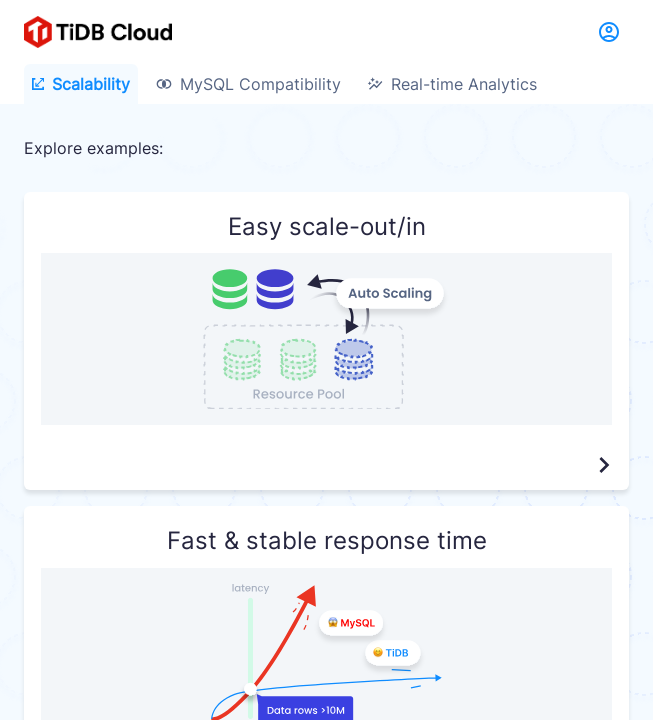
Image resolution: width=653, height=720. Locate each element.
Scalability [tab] (81, 84)
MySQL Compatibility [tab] (248, 84)
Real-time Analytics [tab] (452, 84)
